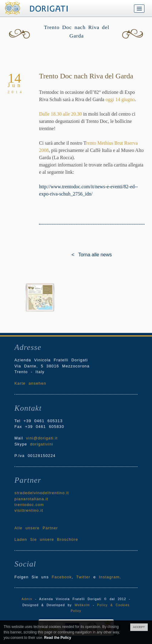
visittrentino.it (29, 510)
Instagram (109, 577)
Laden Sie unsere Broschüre (46, 539)
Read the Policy (58, 638)
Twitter (83, 577)
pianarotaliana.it (31, 499)
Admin (27, 599)
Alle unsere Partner (36, 528)
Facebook (62, 577)
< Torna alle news (76, 255)
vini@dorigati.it (42, 438)
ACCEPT (139, 627)
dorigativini (42, 444)
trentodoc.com (29, 505)
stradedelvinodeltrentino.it (42, 493)
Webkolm (82, 605)
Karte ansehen (30, 383)
